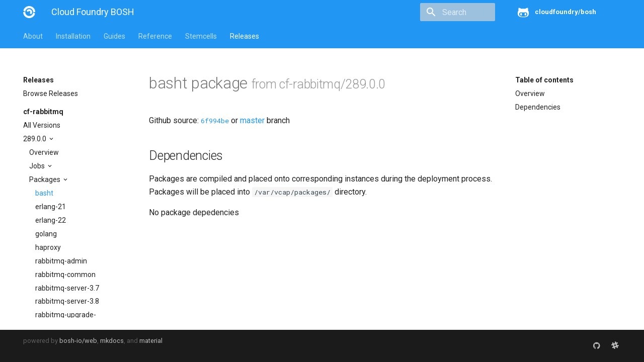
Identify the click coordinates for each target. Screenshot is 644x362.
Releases (245, 36)
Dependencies (538, 107)
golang (46, 234)
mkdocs (112, 341)
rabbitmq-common (65, 275)
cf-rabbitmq (43, 112)
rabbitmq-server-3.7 (67, 288)
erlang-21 (51, 207)
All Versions (42, 125)
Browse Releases (51, 94)
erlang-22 (51, 220)
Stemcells (201, 36)
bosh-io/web (78, 341)
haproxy (48, 247)
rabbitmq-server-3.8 (67, 301)
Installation (73, 36)
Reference (155, 36)
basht (44, 193)
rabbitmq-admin (61, 261)
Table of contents (544, 80)
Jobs (38, 166)
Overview (44, 152)
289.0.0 (35, 139)
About (33, 36)
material (151, 341)
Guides (114, 36)
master (252, 120)
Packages (46, 179)
